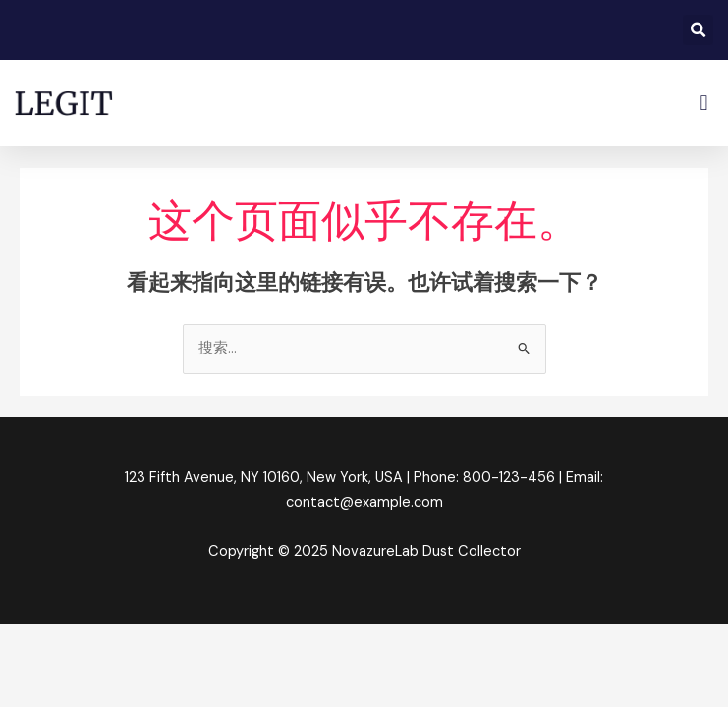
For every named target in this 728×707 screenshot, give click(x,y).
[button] (698, 30)
